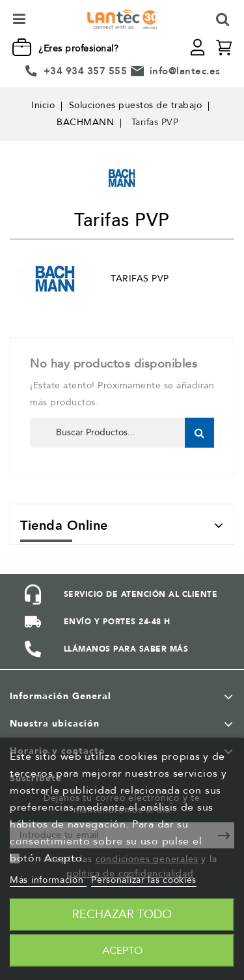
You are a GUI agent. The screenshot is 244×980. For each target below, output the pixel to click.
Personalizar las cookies (144, 880)
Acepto (122, 951)
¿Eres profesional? (78, 49)
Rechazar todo (122, 915)
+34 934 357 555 (86, 71)
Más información (48, 880)
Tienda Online (64, 526)
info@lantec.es (185, 71)
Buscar (199, 433)
